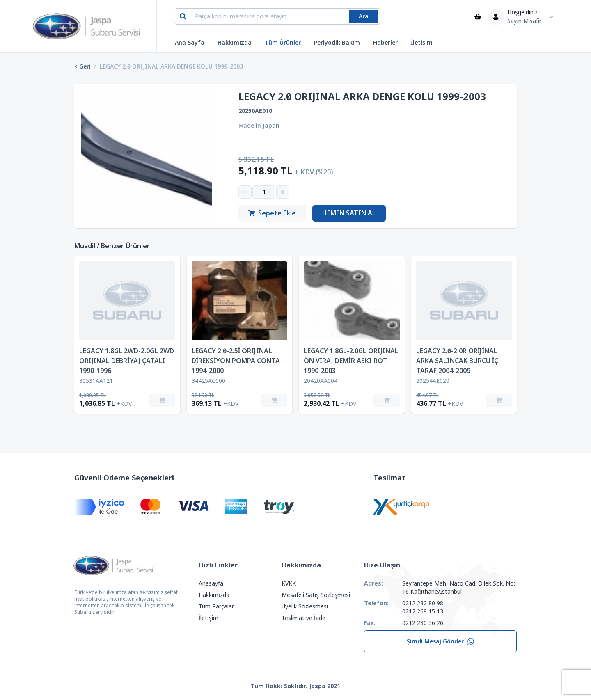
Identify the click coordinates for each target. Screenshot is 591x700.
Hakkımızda (235, 43)
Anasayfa (211, 583)
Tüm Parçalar (216, 606)
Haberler (385, 43)
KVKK (289, 583)
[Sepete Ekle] (162, 400)
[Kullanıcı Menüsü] (523, 17)
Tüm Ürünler (283, 43)
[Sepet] (478, 17)
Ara (364, 16)
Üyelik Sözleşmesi (305, 606)
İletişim (422, 43)
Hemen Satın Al (349, 213)
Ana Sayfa (190, 43)
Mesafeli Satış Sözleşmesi (316, 595)
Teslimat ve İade (304, 618)
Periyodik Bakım (337, 43)
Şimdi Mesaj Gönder (441, 641)
